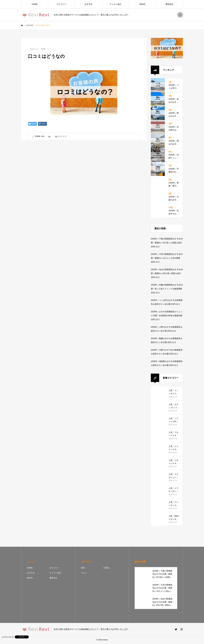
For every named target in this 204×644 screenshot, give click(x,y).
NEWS (142, 4)
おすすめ (88, 4)
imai (43, 136)
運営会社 (169, 4)
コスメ (84, 573)
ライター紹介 (116, 4)
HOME (35, 4)
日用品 (106, 568)
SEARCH (180, 15)
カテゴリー (62, 4)
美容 (83, 568)
